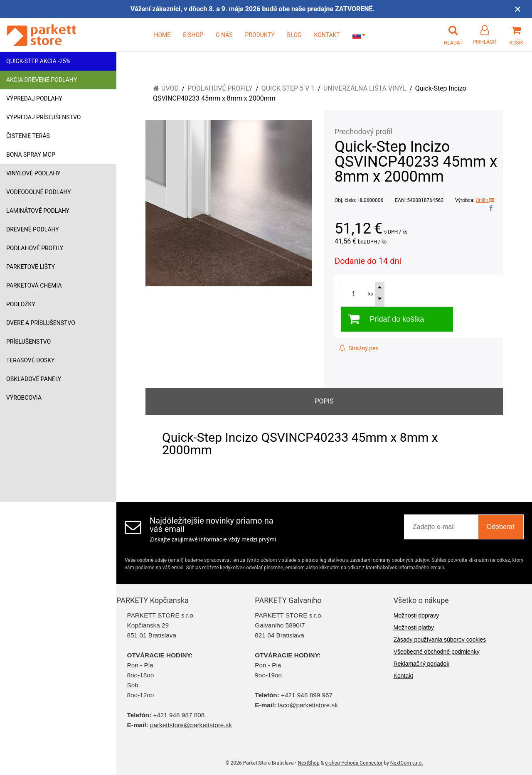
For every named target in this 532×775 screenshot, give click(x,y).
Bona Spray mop (31, 155)
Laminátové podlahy (38, 211)
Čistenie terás (28, 136)
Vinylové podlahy (33, 173)
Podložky (21, 304)
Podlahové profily (35, 248)
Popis (324, 401)
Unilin (485, 200)
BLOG (294, 35)
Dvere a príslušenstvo (41, 323)
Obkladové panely (34, 379)
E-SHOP (193, 35)
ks (371, 294)
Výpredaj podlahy (34, 98)
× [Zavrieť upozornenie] (518, 9)
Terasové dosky (31, 360)
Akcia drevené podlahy (42, 80)
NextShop (309, 763)
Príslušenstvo (28, 342)
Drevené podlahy (33, 229)
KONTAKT (327, 35)
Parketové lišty (31, 267)
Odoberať (501, 527)
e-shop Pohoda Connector (354, 763)
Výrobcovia (24, 398)
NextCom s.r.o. (407, 763)
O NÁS (224, 35)
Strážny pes (359, 348)
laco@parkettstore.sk (308, 705)
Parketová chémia (34, 285)
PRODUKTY (260, 35)
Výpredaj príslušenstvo (43, 117)
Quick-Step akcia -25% (38, 61)
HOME (162, 35)
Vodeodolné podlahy (39, 192)
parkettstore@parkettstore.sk (191, 725)
